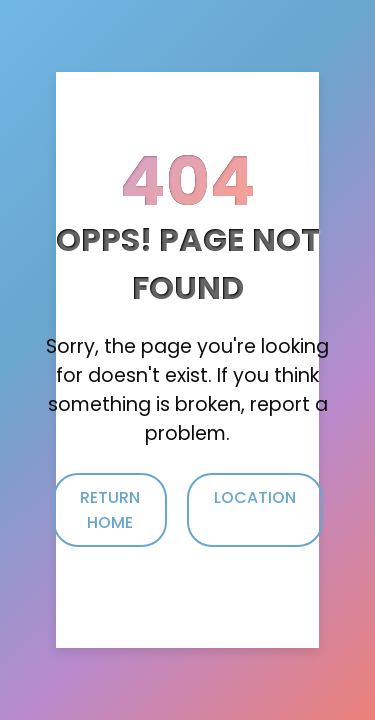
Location (255, 497)
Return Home (110, 510)
